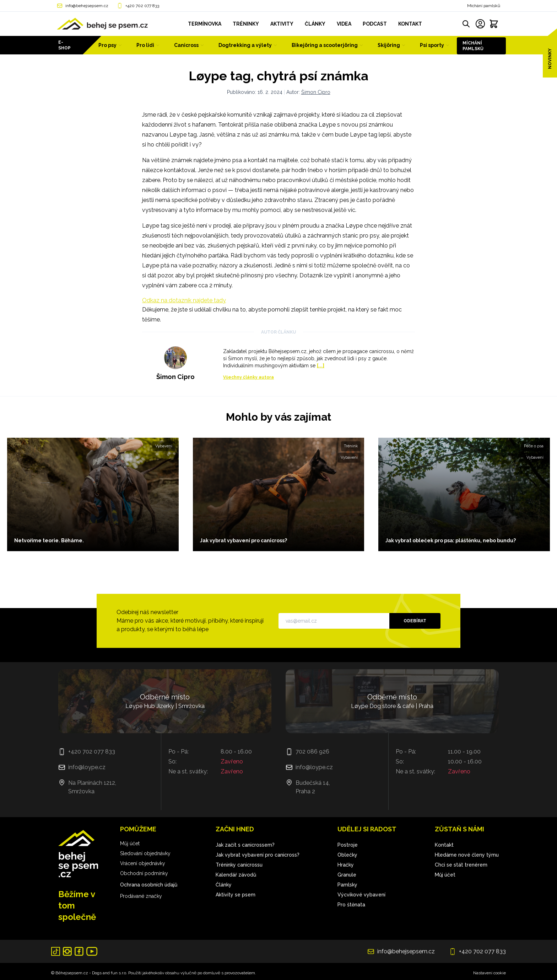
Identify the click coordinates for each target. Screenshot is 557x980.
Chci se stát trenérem (461, 865)
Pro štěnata (351, 905)
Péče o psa (534, 446)
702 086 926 (312, 752)
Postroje (348, 845)
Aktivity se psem (236, 895)
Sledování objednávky (145, 853)
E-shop (64, 45)
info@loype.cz (87, 767)
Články (224, 885)
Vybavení (164, 446)
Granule (347, 875)
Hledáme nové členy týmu (467, 855)
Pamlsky (347, 885)
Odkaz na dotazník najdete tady (184, 300)
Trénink (351, 446)
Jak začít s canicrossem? (245, 845)
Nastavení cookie (490, 973)
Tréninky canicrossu (239, 865)
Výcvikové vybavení (361, 895)
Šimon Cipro (316, 92)
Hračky (346, 865)
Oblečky (347, 855)
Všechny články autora (248, 377)
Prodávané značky (141, 896)
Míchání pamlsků (484, 6)
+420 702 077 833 (142, 6)
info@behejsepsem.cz (87, 6)
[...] (321, 366)
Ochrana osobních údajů (149, 885)
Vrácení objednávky (143, 863)
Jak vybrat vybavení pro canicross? (258, 855)
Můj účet (130, 843)
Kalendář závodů (236, 875)
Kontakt (444, 845)
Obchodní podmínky (144, 873)
